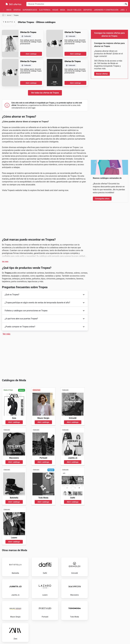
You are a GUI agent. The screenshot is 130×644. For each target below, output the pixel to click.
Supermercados (30, 10)
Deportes (88, 10)
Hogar (55, 10)
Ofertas (17, 10)
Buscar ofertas (102, 74)
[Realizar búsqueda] (126, 4)
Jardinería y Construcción (106, 10)
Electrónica (45, 10)
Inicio (9, 10)
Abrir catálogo (31, 54)
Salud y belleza (74, 10)
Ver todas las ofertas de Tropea (45, 93)
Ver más (5, 261)
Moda (63, 10)
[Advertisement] (45, 216)
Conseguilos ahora (102, 199)
